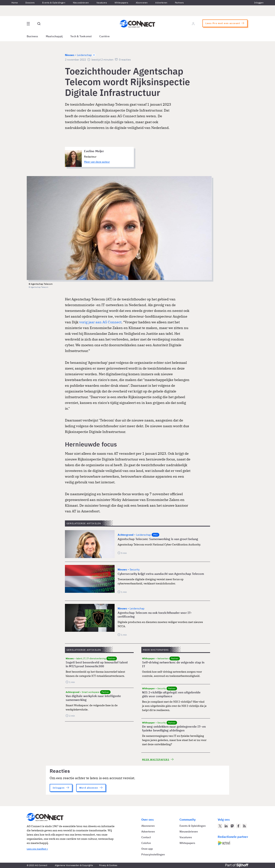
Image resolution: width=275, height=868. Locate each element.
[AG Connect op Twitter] (220, 826)
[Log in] (193, 24)
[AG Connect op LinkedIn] (226, 826)
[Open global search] (39, 24)
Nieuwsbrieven (81, 3)
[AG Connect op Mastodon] (232, 826)
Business (32, 36)
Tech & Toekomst (81, 36)
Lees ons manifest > (37, 849)
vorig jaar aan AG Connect (100, 322)
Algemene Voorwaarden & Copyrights (74, 865)
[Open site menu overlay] (28, 24)
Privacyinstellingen (153, 854)
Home (15, 3)
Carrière (104, 36)
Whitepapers (121, 3)
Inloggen (259, 3)
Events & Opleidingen (54, 3)
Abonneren (142, 3)
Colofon (146, 843)
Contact (146, 837)
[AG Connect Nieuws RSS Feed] (244, 826)
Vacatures (102, 3)
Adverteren (161, 3)
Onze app (147, 849)
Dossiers (30, 3)
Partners (179, 3)
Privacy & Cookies (108, 865)
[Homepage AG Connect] (137, 24)
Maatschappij (54, 36)
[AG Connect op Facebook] (238, 826)
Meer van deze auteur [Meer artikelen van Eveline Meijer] (97, 162)
